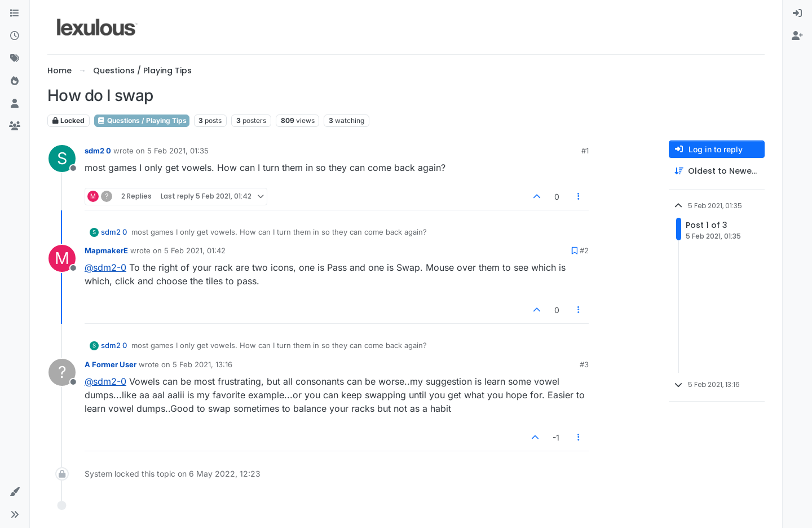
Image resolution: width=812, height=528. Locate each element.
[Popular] (15, 81)
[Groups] (15, 126)
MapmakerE (106, 250)
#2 (584, 250)
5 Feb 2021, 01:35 (178, 151)
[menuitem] (797, 14)
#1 (585, 151)
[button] (15, 492)
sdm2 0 (98, 151)
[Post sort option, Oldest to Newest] (717, 171)
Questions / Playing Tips (142, 120)
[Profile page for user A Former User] (62, 372)
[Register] (797, 36)
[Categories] (15, 14)
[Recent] (15, 36)
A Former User (111, 364)
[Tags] (15, 59)
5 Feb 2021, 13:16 (202, 364)
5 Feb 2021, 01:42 (195, 250)
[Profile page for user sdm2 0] (62, 159)
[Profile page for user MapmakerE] (62, 258)
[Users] (15, 104)
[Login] (797, 14)
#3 (584, 364)
